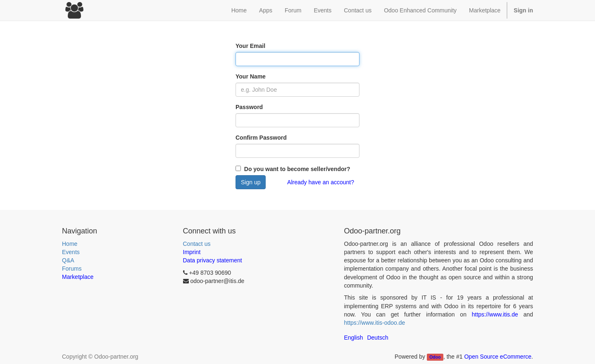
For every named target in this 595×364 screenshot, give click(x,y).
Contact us (197, 244)
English (354, 338)
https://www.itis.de (495, 314)
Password (249, 107)
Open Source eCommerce (498, 357)
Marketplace (485, 10)
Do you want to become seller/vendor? (296, 169)
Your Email (250, 46)
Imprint (192, 252)
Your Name (251, 76)
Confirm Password (261, 138)
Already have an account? (321, 182)
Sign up (251, 182)
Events (71, 252)
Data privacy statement (213, 260)
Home (70, 244)
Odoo (435, 357)
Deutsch (377, 338)
